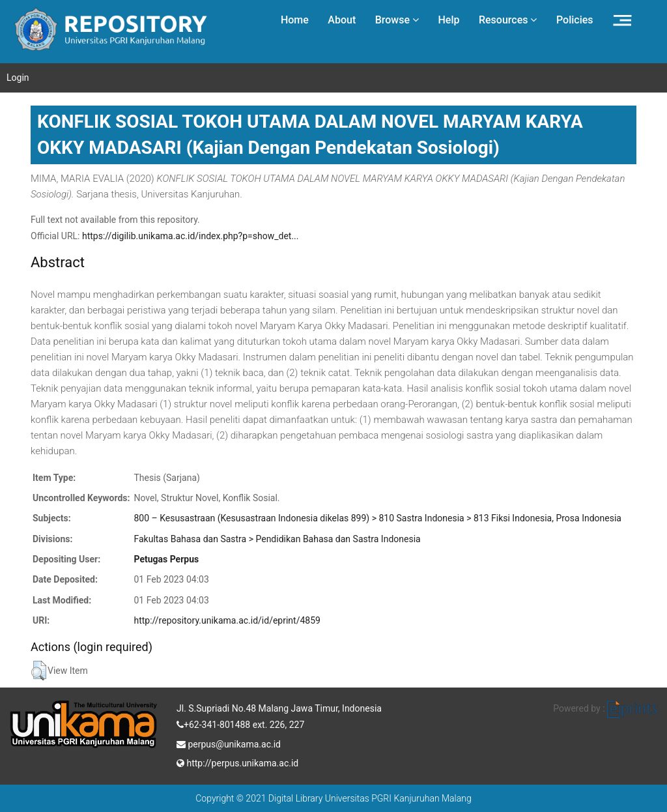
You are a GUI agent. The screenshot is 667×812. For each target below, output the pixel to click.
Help (448, 20)
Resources (508, 20)
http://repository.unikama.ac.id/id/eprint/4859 (227, 620)
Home (295, 20)
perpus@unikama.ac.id (229, 743)
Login (18, 78)
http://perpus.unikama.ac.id (237, 762)
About (342, 20)
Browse (397, 20)
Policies (575, 20)
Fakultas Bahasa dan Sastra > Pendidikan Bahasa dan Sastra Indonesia (277, 539)
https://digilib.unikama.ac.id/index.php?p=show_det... (191, 236)
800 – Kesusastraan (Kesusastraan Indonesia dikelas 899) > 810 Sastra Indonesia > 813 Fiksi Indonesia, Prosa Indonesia (377, 518)
